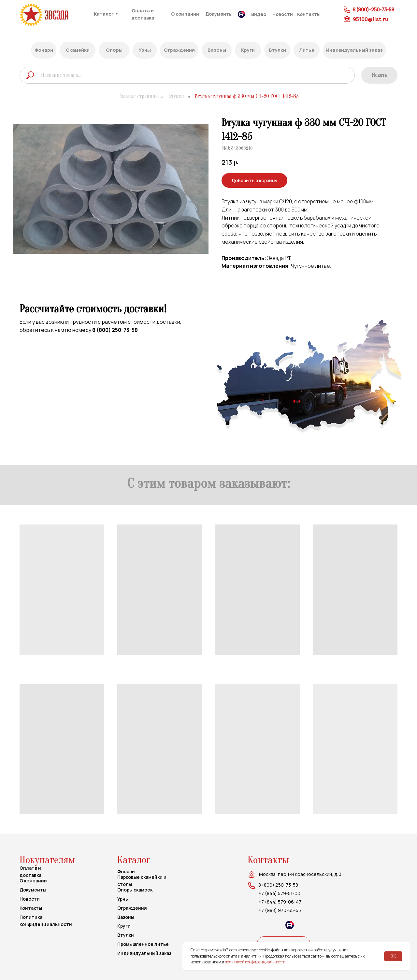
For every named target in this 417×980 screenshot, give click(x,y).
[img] (56, 15)
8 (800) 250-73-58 (115, 330)
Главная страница (138, 96)
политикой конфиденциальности (255, 962)
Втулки (176, 96)
